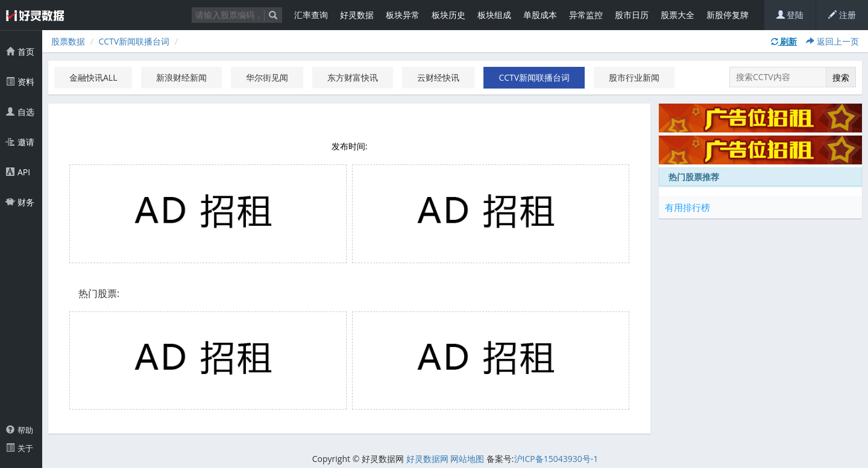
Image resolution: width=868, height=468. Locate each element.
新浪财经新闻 (181, 77)
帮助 (20, 430)
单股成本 (540, 15)
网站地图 (467, 459)
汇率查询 (311, 15)
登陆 (790, 15)
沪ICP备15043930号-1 (556, 459)
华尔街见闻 (267, 77)
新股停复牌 (728, 15)
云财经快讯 (438, 77)
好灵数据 (357, 15)
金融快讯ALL (93, 77)
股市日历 (632, 15)
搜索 (841, 77)
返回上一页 (832, 41)
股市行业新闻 (634, 77)
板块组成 (494, 15)
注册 (842, 15)
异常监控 (586, 15)
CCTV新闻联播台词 (134, 41)
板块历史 (448, 15)
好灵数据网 (427, 459)
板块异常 (403, 15)
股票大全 (678, 15)
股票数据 (68, 41)
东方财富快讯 (353, 77)
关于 (20, 448)
